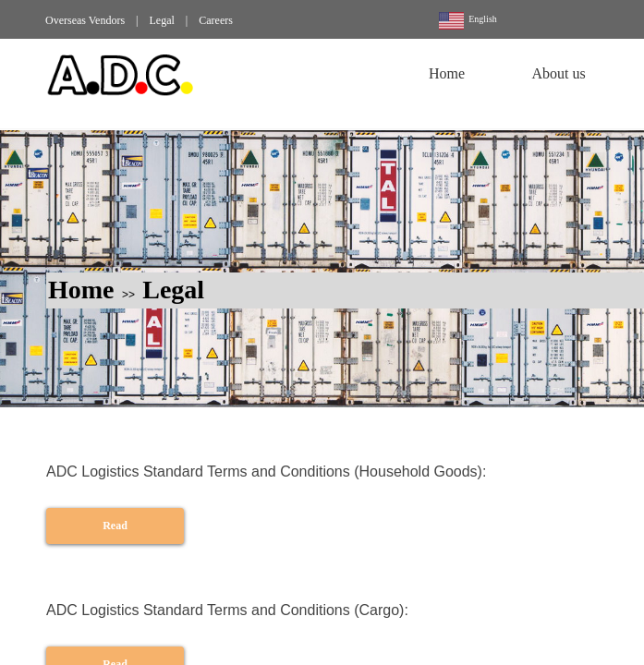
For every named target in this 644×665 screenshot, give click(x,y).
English (468, 21)
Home (81, 290)
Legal (173, 290)
